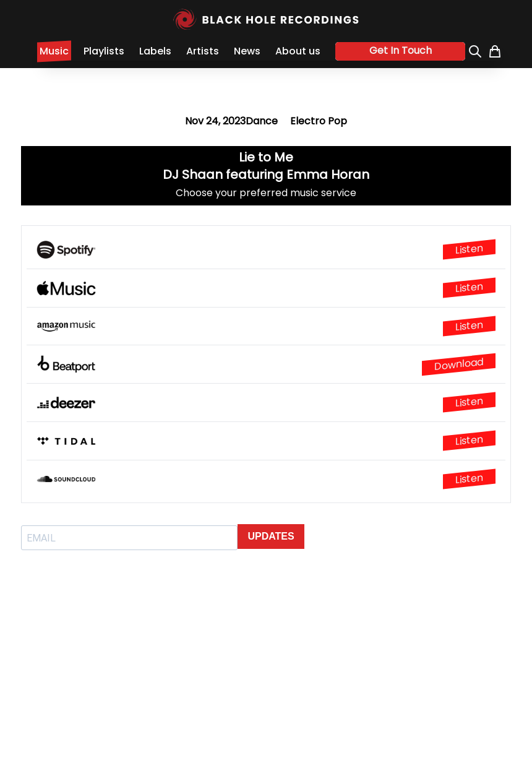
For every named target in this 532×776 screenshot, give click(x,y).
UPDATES (271, 536)
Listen (469, 249)
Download (459, 364)
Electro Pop (319, 121)
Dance (262, 121)
